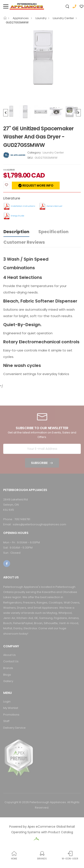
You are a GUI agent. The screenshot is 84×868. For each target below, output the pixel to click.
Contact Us (11, 661)
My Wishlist (11, 708)
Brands (8, 668)
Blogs (7, 675)
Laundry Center (63, 18)
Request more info (38, 185)
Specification (53, 232)
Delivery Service (14, 728)
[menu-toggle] (6, 6)
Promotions (11, 715)
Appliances (21, 18)
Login (7, 702)
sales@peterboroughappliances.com (39, 524)
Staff (6, 721)
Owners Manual (54, 206)
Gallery (8, 681)
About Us (9, 655)
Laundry (41, 18)
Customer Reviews (24, 242)
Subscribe (39, 463)
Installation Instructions (23, 206)
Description (16, 232)
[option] (42, 57)
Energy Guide (17, 216)
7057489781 (22, 519)
